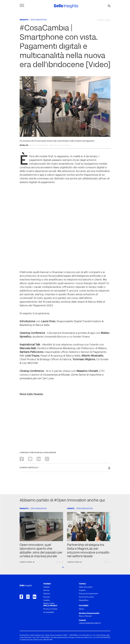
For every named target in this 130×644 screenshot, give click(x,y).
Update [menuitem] (46, 587)
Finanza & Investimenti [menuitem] (88, 594)
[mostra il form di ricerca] (109, 6)
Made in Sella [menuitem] (49, 604)
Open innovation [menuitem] (86, 587)
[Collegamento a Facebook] (21, 597)
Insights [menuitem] (47, 600)
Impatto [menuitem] (82, 590)
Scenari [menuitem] (47, 597)
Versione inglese (104, 20)
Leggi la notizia (26, 562)
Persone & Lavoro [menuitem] (86, 597)
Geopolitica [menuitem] (84, 600)
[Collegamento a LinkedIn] (35, 597)
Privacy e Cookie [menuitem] (50, 609)
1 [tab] (63, 567)
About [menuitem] (81, 609)
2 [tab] (65, 567)
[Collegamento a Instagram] (28, 597)
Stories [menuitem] (46, 590)
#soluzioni (66, 145)
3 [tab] (67, 567)
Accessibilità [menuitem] (49, 612)
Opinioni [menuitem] (47, 594)
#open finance (55, 145)
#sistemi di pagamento (39, 145)
